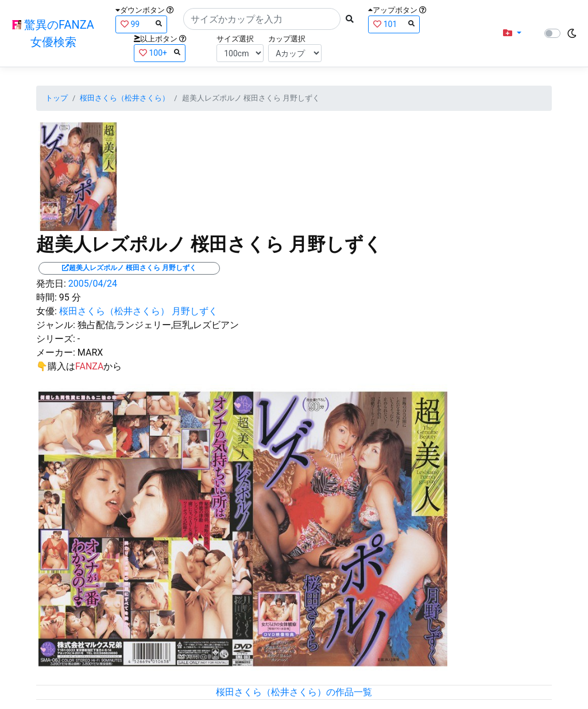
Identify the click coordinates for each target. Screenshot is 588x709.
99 (141, 24)
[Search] (262, 19)
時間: (47, 297)
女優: (47, 311)
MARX (90, 352)
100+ (160, 53)
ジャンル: (56, 325)
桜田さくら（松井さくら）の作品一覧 (294, 692)
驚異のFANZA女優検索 (53, 33)
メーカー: (56, 352)
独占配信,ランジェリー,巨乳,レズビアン (158, 325)
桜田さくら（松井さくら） (125, 98)
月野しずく (195, 311)
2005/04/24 (93, 284)
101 (394, 24)
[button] (512, 33)
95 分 (70, 297)
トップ (57, 98)
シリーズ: (56, 339)
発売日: (51, 284)
